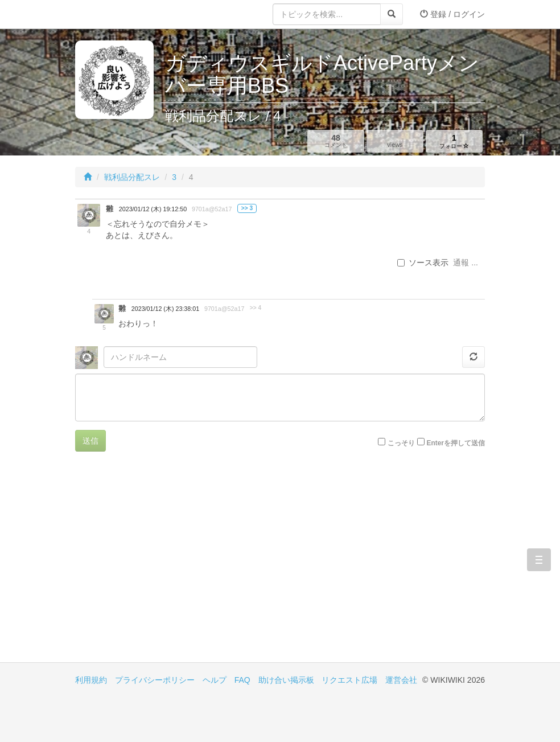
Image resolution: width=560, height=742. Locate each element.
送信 (90, 441)
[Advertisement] (178, 565)
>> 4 (256, 308)
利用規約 (91, 680)
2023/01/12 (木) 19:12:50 (153, 209)
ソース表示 (423, 263)
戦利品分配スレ (132, 177)
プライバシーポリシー (155, 680)
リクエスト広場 (349, 680)
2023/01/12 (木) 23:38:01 (165, 309)
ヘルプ (215, 680)
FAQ (242, 680)
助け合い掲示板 (286, 680)
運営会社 (401, 680)
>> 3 (247, 208)
